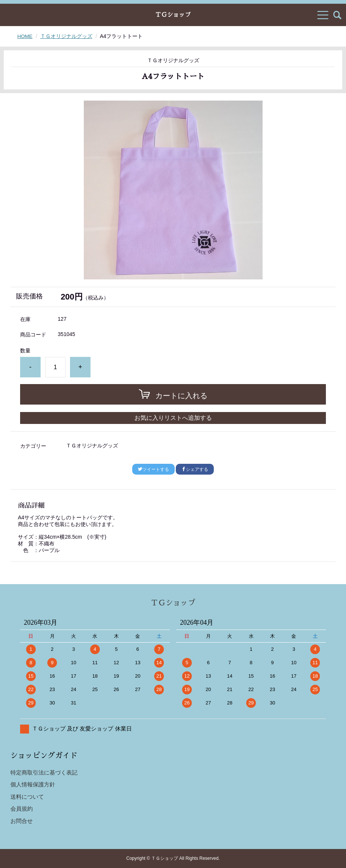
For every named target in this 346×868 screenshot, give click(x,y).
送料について (27, 797)
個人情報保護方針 (33, 784)
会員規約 (22, 809)
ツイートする (153, 469)
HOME (25, 36)
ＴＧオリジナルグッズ (67, 36)
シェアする (195, 469)
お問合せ (22, 821)
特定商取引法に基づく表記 (44, 772)
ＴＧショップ (173, 15)
